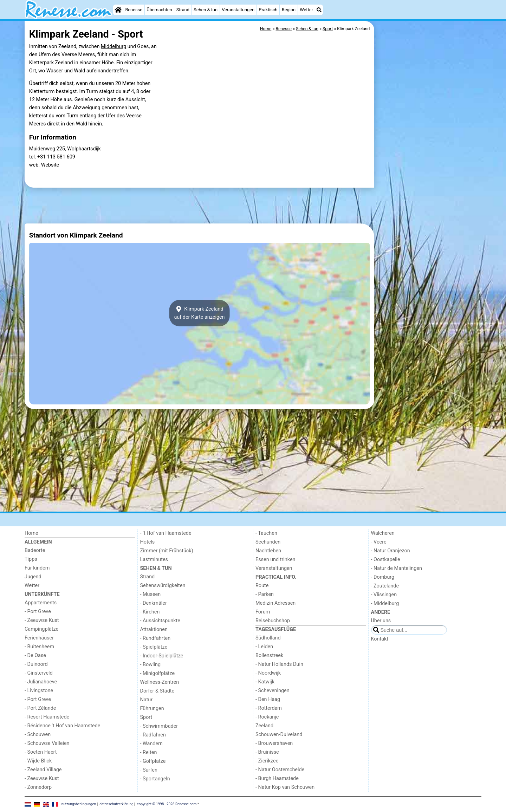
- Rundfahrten (155, 638)
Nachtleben (268, 551)
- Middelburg (385, 603)
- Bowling (151, 665)
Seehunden (268, 542)
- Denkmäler (154, 603)
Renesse (134, 10)
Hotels (148, 542)
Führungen (152, 709)
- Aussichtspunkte (160, 621)
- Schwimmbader (159, 726)
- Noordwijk (268, 673)
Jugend (33, 577)
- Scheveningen (273, 691)
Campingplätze (41, 629)
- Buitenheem (39, 647)
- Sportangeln (155, 779)
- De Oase (35, 655)
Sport (146, 717)
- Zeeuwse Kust (42, 620)
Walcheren (383, 533)
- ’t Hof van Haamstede (166, 533)
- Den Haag (268, 699)
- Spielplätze (154, 647)
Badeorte (35, 550)
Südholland (268, 638)
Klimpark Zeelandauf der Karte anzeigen (199, 313)
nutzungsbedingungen (79, 804)
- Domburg (383, 577)
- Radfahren (153, 735)
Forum (263, 612)
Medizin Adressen (275, 603)
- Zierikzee (267, 761)
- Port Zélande (40, 708)
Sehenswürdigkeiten (163, 586)
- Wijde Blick (38, 761)
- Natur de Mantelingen (397, 568)
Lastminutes (154, 560)
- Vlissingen (384, 595)
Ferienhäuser (39, 638)
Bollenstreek (269, 655)
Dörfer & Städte (157, 691)
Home (31, 533)
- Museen (151, 594)
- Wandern (151, 744)
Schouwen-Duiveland (279, 735)
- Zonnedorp (38, 787)
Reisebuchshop (273, 621)
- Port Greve (38, 612)
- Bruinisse (267, 752)
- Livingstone (39, 691)
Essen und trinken (275, 560)
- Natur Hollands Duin (279, 664)
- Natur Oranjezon (391, 551)
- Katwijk (265, 682)
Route (262, 586)
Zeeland (264, 726)
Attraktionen (154, 629)
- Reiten (149, 752)
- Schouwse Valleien (47, 743)
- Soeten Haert (41, 752)
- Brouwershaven (274, 743)
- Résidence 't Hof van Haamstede (63, 726)
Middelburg (113, 47)
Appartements (41, 603)
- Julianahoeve (41, 682)
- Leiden (264, 647)
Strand (183, 10)
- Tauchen (266, 533)
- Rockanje (267, 717)
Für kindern (37, 568)
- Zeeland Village (43, 770)
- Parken (265, 594)
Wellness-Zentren (160, 682)
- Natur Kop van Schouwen (285, 787)
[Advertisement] (429, 183)
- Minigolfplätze (158, 673)
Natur (147, 700)
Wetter (306, 10)
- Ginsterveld (39, 673)
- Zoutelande (385, 586)
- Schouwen (38, 735)
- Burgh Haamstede (277, 778)
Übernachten (159, 10)
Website (50, 165)
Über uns (381, 621)
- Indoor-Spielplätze (162, 656)
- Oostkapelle (386, 560)
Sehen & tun (206, 10)
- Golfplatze (153, 761)
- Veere (379, 542)
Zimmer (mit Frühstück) (167, 551)
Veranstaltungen (238, 10)
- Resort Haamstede (47, 717)
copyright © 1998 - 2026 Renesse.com (167, 804)
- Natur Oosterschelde (280, 770)
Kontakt (380, 639)
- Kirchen (150, 612)
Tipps (31, 559)
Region (289, 10)
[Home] (118, 10)
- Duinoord (36, 664)
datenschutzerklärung (116, 804)
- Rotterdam (269, 708)
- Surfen (149, 770)
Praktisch (268, 10)
